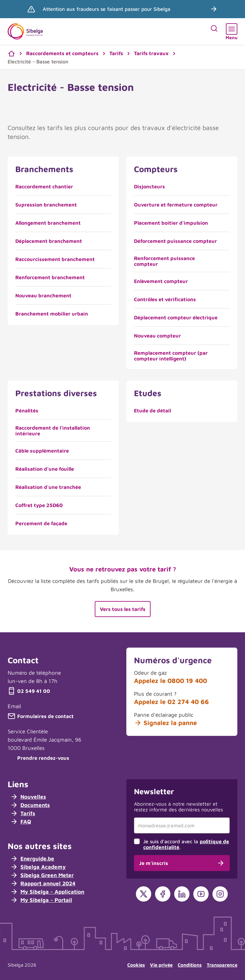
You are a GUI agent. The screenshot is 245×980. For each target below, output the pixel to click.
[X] (144, 894)
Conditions (190, 965)
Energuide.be (32, 859)
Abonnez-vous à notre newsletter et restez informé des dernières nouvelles (178, 807)
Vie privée (161, 965)
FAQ (21, 822)
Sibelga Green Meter (42, 875)
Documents (30, 805)
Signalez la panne (165, 723)
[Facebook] (163, 894)
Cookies (136, 965)
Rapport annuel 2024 (43, 883)
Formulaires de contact (41, 716)
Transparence (222, 965)
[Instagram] (220, 894)
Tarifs (23, 813)
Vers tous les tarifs (123, 609)
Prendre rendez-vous (38, 758)
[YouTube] (201, 894)
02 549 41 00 (29, 691)
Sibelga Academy (38, 867)
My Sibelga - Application (47, 892)
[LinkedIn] (182, 894)
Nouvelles (28, 797)
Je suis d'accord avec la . (186, 844)
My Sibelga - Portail (41, 900)
